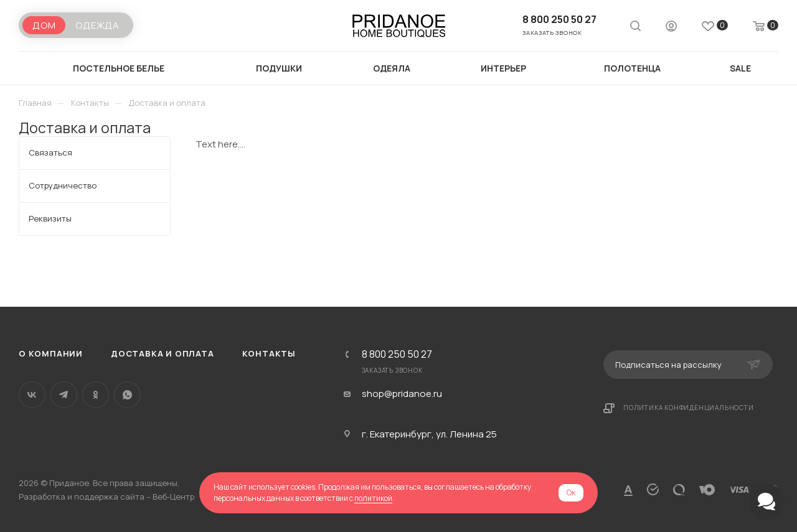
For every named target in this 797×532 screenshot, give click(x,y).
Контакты (269, 353)
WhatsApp (127, 395)
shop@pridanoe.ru (402, 394)
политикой (373, 498)
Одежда (97, 25)
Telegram (64, 395)
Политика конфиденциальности (689, 408)
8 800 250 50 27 (559, 19)
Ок (571, 492)
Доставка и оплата (163, 353)
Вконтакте (32, 395)
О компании (51, 353)
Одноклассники (96, 395)
